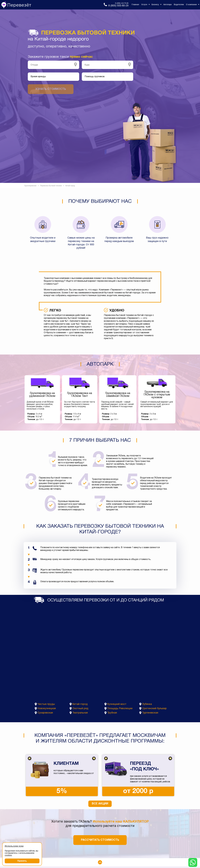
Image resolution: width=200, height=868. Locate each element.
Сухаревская (45, 713)
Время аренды (38, 77)
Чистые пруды (46, 704)
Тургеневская (150, 713)
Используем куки (14, 846)
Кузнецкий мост (117, 704)
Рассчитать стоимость (100, 840)
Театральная (80, 713)
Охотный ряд (80, 709)
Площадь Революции (120, 709)
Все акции (100, 804)
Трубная (112, 713)
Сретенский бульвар (154, 709)
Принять (22, 861)
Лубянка (147, 704)
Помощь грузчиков (95, 77)
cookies (8, 855)
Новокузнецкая (47, 709)
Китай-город (80, 704)
